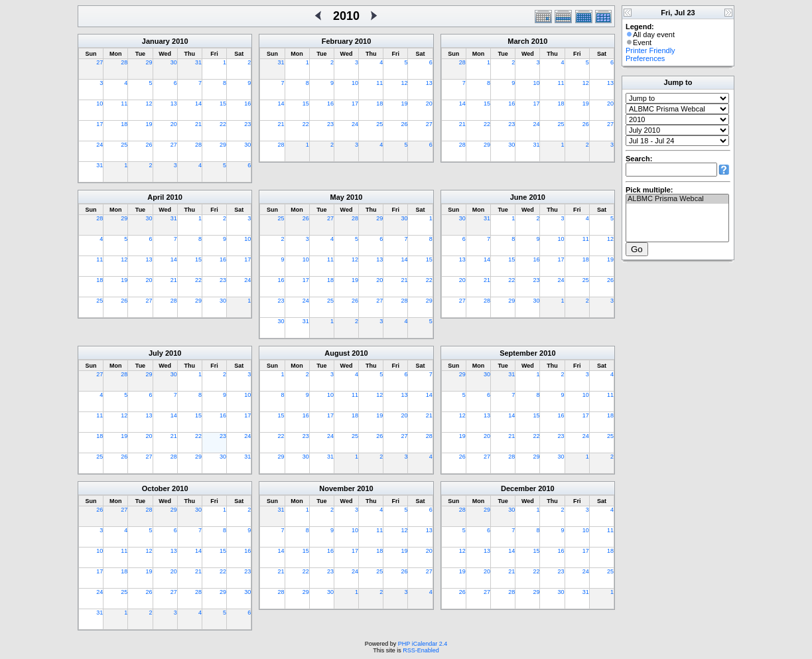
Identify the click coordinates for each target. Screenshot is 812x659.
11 (124, 104)
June (519, 197)
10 (100, 104)
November (337, 488)
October (156, 488)
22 (223, 124)
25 (124, 145)
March (518, 41)
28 (124, 62)
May (337, 197)
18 (124, 124)
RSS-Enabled (421, 650)
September (518, 353)
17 (100, 124)
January (156, 41)
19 (149, 124)
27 (100, 62)
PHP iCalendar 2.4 (423, 644)
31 (198, 62)
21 (198, 124)
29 (149, 62)
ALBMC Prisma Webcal (677, 199)
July (156, 353)
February (337, 41)
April (156, 197)
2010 (180, 41)
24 (100, 145)
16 (247, 104)
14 (198, 104)
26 (149, 145)
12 (149, 104)
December (518, 488)
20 (174, 124)
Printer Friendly (650, 50)
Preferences (645, 58)
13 (174, 104)
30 (174, 62)
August (337, 353)
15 (223, 104)
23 (247, 124)
